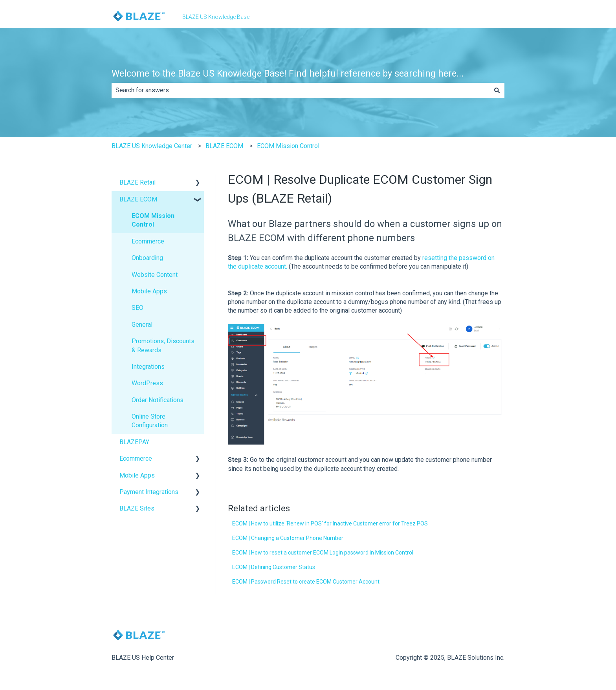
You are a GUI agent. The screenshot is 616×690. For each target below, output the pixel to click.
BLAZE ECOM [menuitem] (138, 199)
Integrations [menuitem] (148, 367)
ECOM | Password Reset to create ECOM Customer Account (306, 582)
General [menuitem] (142, 325)
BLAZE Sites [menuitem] (137, 508)
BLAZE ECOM (224, 146)
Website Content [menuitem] (155, 275)
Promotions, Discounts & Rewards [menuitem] (163, 345)
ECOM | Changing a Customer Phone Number (288, 538)
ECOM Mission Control (288, 146)
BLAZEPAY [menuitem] (134, 442)
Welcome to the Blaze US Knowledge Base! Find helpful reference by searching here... (288, 74)
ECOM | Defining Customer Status (274, 567)
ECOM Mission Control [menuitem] (153, 220)
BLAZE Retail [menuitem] (137, 182)
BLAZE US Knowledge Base (216, 17)
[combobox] (301, 90)
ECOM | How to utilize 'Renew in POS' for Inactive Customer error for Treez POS (330, 523)
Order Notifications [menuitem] (158, 400)
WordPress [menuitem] (147, 383)
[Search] (497, 90)
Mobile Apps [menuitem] (149, 291)
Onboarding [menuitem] (147, 258)
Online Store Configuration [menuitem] (150, 421)
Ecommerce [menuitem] (148, 241)
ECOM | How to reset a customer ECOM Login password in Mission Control (323, 553)
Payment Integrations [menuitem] (149, 492)
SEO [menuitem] (137, 308)
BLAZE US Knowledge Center (152, 146)
